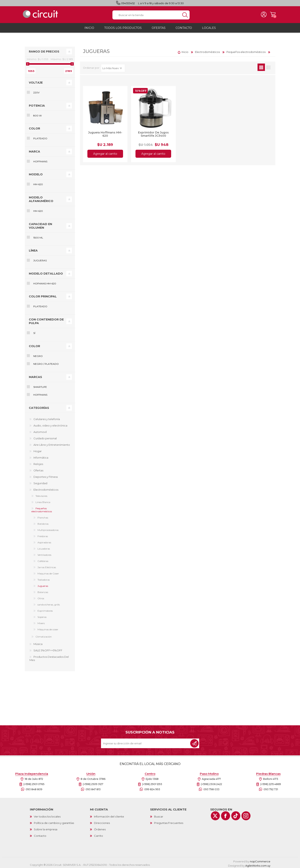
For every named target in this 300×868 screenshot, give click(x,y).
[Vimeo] (236, 815)
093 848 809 (34, 788)
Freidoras (43, 535)
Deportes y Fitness (46, 476)
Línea (33, 249)
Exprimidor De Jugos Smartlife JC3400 (153, 133)
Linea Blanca (43, 501)
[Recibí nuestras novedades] (146, 742)
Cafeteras (43, 560)
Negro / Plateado (46, 363)
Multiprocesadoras (48, 529)
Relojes (38, 463)
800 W (37, 114)
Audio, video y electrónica (50, 424)
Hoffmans (40, 160)
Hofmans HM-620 (45, 282)
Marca (34, 150)
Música (38, 643)
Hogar (38, 450)
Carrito (271, 14)
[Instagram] (246, 815)
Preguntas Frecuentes (169, 822)
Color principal (43, 295)
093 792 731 (271, 788)
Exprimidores (45, 610)
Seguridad (40, 482)
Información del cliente (109, 815)
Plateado (40, 137)
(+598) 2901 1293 (152, 783)
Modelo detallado (46, 272)
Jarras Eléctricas (47, 566)
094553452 (128, 3)
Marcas (35, 376)
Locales (209, 27)
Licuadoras (44, 547)
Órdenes (100, 828)
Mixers (41, 622)
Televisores (41, 495)
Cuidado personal (45, 437)
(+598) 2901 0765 (34, 783)
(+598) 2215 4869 (271, 783)
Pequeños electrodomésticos (42, 509)
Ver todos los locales (47, 815)
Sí (34, 332)
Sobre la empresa (46, 828)
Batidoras (43, 523)
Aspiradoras (44, 541)
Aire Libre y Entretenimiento (52, 444)
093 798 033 (211, 788)
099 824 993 (152, 788)
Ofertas (38, 469)
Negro (38, 355)
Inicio (185, 51)
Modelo (36, 173)
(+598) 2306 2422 (211, 783)
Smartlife (40, 386)
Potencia (37, 104)
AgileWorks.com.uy (258, 864)
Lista (269, 66)
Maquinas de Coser (48, 572)
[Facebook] (226, 815)
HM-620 (38, 183)
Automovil (40, 431)
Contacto (40, 835)
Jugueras (40, 259)
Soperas (42, 616)
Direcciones (102, 822)
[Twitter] (215, 815)
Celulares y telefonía (47, 418)
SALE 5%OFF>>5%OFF (48, 649)
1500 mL (38, 236)
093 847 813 (93, 788)
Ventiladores (44, 554)
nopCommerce (260, 860)
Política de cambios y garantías (54, 822)
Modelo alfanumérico (41, 198)
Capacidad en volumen (40, 225)
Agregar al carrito (105, 153)
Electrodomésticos (46, 488)
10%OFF (141, 90)
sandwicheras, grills (49, 603)
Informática (41, 456)
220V (36, 91)
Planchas (43, 516)
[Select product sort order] (113, 67)
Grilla (261, 66)
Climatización (44, 635)
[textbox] (147, 14)
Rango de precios (44, 50)
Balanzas (43, 591)
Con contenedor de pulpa (46, 320)
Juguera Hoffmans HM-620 (105, 133)
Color (34, 127)
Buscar (159, 815)
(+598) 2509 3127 (93, 783)
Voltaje (36, 81)
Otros (41, 597)
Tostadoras (44, 578)
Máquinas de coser (48, 628)
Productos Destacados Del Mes (49, 657)
